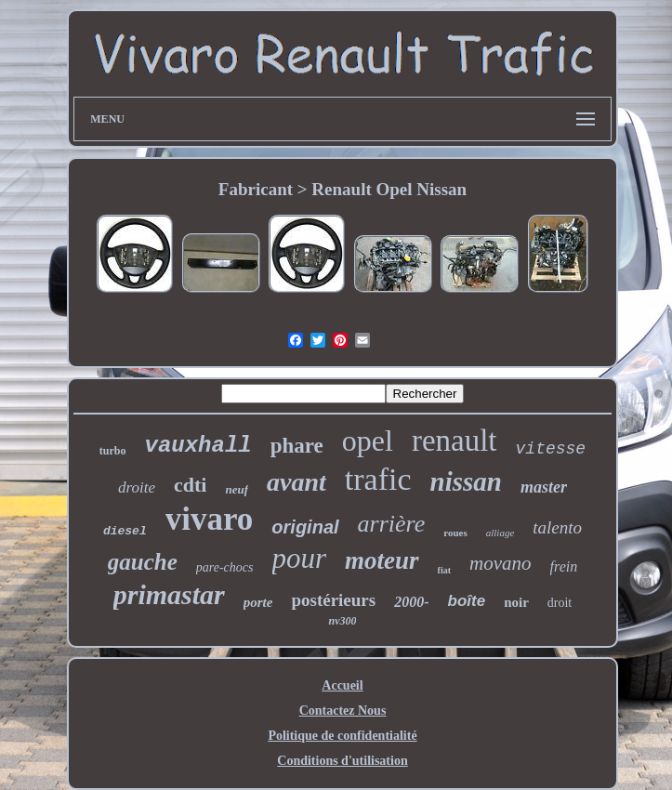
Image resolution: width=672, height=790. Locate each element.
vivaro (210, 519)
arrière (392, 524)
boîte (467, 601)
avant (296, 482)
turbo (113, 451)
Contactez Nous (343, 711)
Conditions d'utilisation (342, 761)
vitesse (551, 449)
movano (501, 563)
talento (557, 527)
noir (516, 602)
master (544, 487)
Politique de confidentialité (342, 736)
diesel (125, 531)
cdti (190, 485)
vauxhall (198, 446)
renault (455, 441)
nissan (466, 481)
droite (137, 487)
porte (258, 602)
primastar (169, 594)
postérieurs (333, 600)
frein (564, 566)
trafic (378, 479)
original (305, 527)
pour (300, 558)
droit (560, 603)
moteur (382, 560)
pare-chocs (225, 567)
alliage (501, 533)
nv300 (342, 621)
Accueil (342, 685)
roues (455, 533)
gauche (143, 562)
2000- (411, 602)
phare (297, 446)
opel (368, 441)
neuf (237, 489)
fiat (444, 570)
